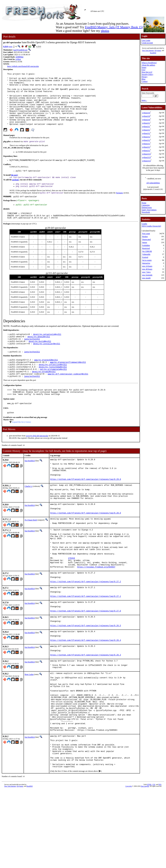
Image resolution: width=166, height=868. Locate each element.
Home (144, 203)
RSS (160, 863)
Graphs (144, 224)
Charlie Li (28, 514)
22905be (20, 57)
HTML (149, 863)
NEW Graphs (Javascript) (151, 226)
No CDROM (147, 251)
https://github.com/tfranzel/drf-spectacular (23, 67)
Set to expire (147, 260)
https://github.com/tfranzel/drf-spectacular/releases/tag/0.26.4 (85, 695)
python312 (146, 133)
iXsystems (158, 50)
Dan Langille (145, 864)
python (18, 60)
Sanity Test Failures (149, 210)
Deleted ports (147, 207)
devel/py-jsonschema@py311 (53, 386)
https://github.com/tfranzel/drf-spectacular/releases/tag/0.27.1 (85, 644)
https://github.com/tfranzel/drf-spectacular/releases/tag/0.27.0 (85, 661)
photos (105, 31)
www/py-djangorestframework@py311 (68, 381)
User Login (146, 40)
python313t (146, 154)
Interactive (146, 263)
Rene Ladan (29, 733)
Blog (143, 79)
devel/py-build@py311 (40, 359)
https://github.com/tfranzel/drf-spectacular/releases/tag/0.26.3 (85, 712)
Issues (144, 67)
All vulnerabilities (153, 183)
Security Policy (147, 74)
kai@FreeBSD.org (20, 50)
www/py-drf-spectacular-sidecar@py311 (68, 394)
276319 (72, 599)
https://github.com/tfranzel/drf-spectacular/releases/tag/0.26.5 (85, 678)
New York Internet (148, 50)
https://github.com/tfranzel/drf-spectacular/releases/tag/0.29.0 (85, 507)
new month (146, 278)
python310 (146, 113)
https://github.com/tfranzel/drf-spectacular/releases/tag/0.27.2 (85, 627)
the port (14, 188)
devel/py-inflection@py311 (53, 384)
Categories (146, 205)
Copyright (129, 864)
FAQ (143, 70)
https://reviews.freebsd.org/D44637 (96, 610)
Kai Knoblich (30, 484)
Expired (145, 257)
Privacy (145, 77)
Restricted (146, 248)
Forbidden (146, 245)
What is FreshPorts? (149, 63)
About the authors (148, 65)
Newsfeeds (146, 212)
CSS (154, 863)
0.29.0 (6, 46)
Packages (120, 207)
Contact (145, 81)
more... (144, 100)
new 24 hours (147, 266)
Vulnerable (146, 254)
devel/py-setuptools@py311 (47, 351)
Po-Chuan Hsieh (31, 553)
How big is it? (147, 72)
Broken (145, 237)
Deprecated (146, 239)
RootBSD (153, 53)
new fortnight (147, 275)
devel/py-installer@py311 (47, 362)
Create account (147, 43)
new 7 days (146, 272)
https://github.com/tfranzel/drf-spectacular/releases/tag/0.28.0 (85, 546)
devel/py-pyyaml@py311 (44, 392)
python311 (146, 123)
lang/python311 (32, 356)
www (10, 46)
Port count (146, 234)
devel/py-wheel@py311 (39, 354)
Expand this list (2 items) (21, 445)
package (15, 193)
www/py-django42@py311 (46, 379)
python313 (146, 144)
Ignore (145, 242)
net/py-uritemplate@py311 (53, 389)
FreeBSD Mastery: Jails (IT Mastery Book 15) (114, 27)
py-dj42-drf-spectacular (39, 459)
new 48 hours (147, 269)
